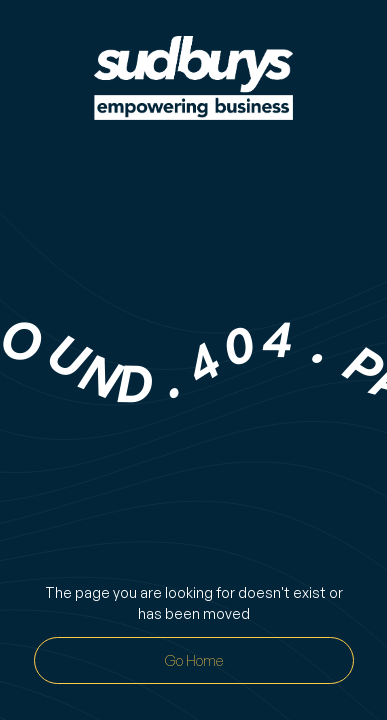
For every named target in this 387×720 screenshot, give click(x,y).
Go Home (194, 660)
